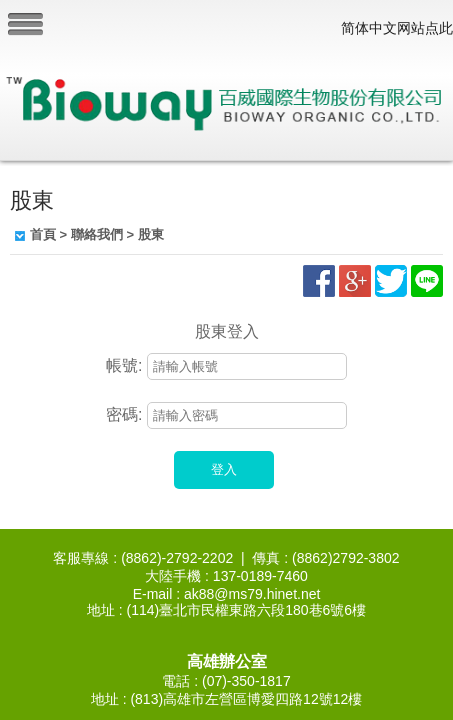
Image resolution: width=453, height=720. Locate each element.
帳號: (124, 365)
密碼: (124, 414)
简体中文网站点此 (397, 28)
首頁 (43, 234)
